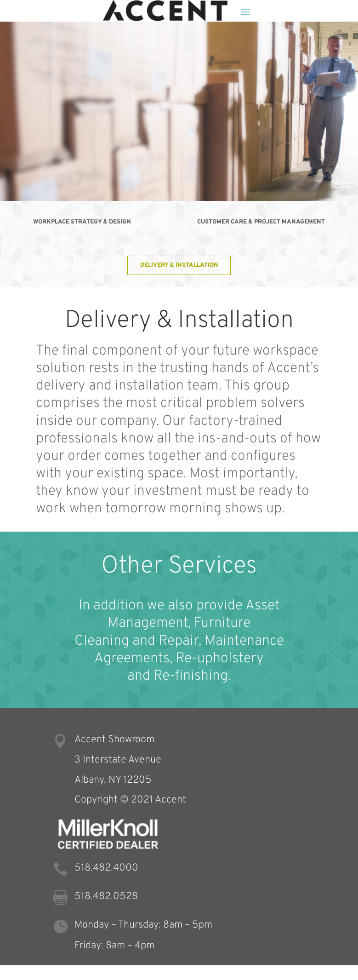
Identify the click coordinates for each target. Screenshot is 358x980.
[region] (179, 111)
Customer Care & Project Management (261, 222)
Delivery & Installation (179, 265)
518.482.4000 (106, 868)
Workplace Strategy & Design (82, 222)
